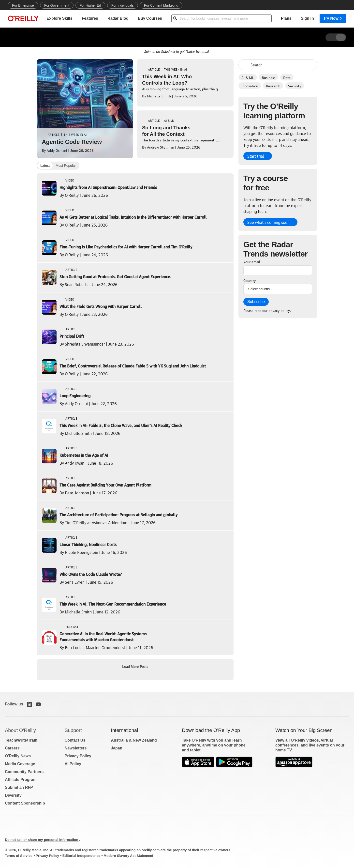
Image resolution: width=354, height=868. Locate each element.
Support (73, 730)
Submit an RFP (19, 787)
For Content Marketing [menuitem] (161, 5)
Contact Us (75, 740)
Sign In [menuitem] (307, 19)
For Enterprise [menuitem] (23, 5)
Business (269, 77)
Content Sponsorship (25, 803)
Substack (168, 52)
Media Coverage (20, 764)
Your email (252, 261)
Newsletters (76, 748)
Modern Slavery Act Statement (128, 856)
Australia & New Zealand (134, 740)
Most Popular (66, 166)
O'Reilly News (18, 756)
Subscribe (256, 302)
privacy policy (279, 310)
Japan (117, 748)
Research (273, 86)
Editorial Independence (81, 856)
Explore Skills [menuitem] (59, 19)
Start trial (256, 156)
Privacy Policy (78, 756)
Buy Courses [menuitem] (150, 19)
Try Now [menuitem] (333, 19)
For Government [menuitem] (57, 5)
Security (295, 86)
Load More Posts (135, 666)
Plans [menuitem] (286, 19)
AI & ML (248, 77)
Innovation (250, 86)
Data (287, 77)
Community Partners (24, 772)
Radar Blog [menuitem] (118, 19)
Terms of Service (19, 856)
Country (250, 280)
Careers (12, 748)
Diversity (13, 795)
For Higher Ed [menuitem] (90, 5)
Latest (45, 166)
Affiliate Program (21, 780)
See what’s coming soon (268, 222)
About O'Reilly (20, 730)
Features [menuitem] (90, 19)
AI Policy (73, 764)
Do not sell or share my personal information (42, 840)
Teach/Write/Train (21, 740)
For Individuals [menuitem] (123, 5)
